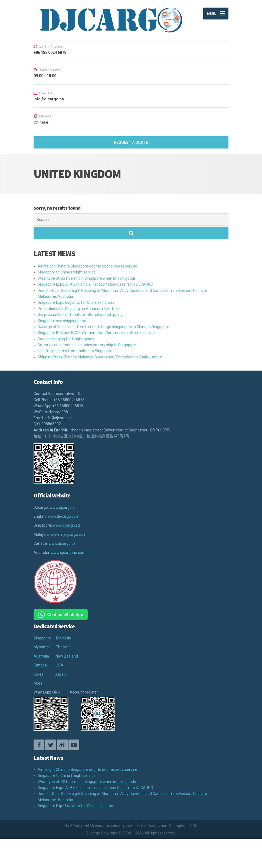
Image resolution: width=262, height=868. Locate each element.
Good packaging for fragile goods (66, 339)
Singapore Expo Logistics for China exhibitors (76, 302)
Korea (39, 674)
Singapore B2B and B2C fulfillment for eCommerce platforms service (97, 333)
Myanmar (42, 647)
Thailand (63, 647)
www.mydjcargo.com (68, 534)
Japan (60, 674)
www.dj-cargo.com (63, 516)
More (38, 683)
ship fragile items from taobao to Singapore (75, 351)
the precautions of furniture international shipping (80, 315)
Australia (41, 656)
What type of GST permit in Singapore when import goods (87, 278)
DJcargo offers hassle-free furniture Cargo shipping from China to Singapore (103, 327)
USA (60, 665)
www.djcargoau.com (68, 553)
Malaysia (64, 638)
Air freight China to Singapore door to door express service (87, 266)
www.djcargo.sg (66, 525)
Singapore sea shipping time (62, 321)
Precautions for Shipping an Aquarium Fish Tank (79, 309)
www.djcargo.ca (62, 543)
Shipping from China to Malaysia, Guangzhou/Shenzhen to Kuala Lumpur (100, 357)
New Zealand (67, 656)
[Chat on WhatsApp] (61, 614)
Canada (40, 665)
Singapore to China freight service (67, 272)
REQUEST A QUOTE (131, 143)
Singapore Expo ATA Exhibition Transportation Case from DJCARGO (95, 284)
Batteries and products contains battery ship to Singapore (87, 345)
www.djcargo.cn (63, 507)
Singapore (42, 638)
